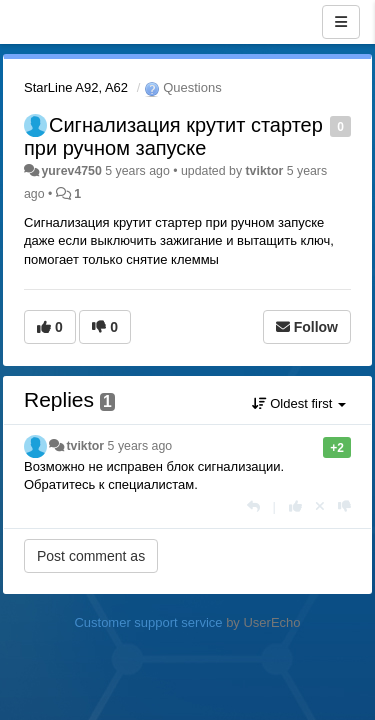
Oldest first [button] (299, 403)
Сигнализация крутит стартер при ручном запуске (173, 136)
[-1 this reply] (344, 506)
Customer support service (148, 622)
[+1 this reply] (295, 506)
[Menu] (341, 22)
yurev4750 (71, 171)
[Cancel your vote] (320, 506)
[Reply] (253, 506)
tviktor (265, 171)
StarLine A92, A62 (76, 87)
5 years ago (140, 446)
